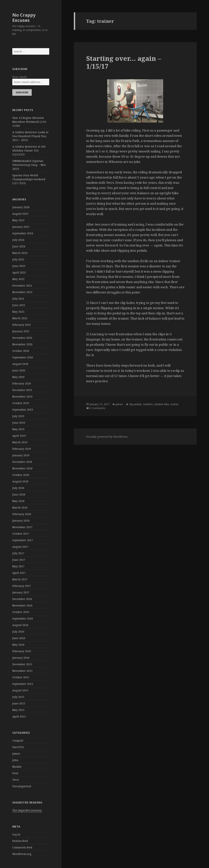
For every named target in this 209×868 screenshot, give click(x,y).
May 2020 (18, 377)
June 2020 (19, 370)
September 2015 (23, 684)
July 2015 (18, 697)
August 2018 (20, 481)
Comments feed (22, 847)
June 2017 (19, 560)
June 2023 (19, 266)
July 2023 (18, 259)
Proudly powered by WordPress (107, 437)
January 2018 (21, 521)
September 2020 (23, 357)
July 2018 (18, 488)
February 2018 (22, 514)
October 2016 (21, 612)
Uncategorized (22, 786)
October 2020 (21, 351)
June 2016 (19, 638)
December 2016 (22, 599)
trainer (175, 404)
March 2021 (20, 318)
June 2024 (19, 246)
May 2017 (18, 566)
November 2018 (22, 468)
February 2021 (22, 325)
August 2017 (20, 547)
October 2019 (21, 403)
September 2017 (23, 540)
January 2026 (21, 207)
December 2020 (22, 338)
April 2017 (19, 573)
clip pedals (135, 404)
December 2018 (22, 462)
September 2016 (23, 618)
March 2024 (20, 253)
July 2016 (18, 632)
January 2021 (21, 331)
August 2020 (20, 364)
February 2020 (22, 383)
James (16, 754)
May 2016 (18, 645)
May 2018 (18, 501)
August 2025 (20, 214)
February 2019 (22, 449)
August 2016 (20, 625)
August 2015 (20, 690)
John (15, 760)
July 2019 (18, 416)
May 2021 (18, 312)
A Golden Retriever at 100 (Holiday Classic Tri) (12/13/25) (29, 150)
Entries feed (20, 841)
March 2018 (20, 507)
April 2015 (19, 716)
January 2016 (21, 658)
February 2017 (22, 586)
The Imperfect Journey (27, 810)
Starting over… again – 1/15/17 (124, 62)
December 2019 (22, 390)
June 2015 (19, 703)
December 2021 (22, 286)
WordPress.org (22, 854)
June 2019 (19, 423)
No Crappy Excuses (24, 17)
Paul (15, 773)
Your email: (20, 77)
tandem (148, 404)
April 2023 (19, 272)
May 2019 (18, 429)
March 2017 (20, 579)
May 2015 (18, 710)
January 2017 (21, 592)
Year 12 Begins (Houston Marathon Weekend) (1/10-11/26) (30, 122)
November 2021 (22, 292)
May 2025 (18, 220)
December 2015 (22, 664)
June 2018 (19, 494)
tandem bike (162, 404)
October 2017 (21, 534)
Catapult (18, 740)
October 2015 (21, 677)
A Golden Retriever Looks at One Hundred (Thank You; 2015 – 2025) (30, 136)
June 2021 (19, 305)
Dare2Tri (18, 747)
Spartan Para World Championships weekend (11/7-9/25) (29, 179)
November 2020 (22, 344)
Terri (16, 780)
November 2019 (22, 397)
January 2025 (21, 227)
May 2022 (18, 279)
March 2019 (20, 442)
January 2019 (21, 455)
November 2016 (22, 605)
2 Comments (97, 408)
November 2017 (22, 527)
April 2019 (19, 436)
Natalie (17, 767)
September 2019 (23, 410)
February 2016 (22, 651)
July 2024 (18, 240)
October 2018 (21, 475)
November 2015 (22, 671)
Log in (16, 834)
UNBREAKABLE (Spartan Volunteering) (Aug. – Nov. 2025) (29, 165)
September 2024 (23, 233)
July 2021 (18, 299)
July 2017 (18, 553)
